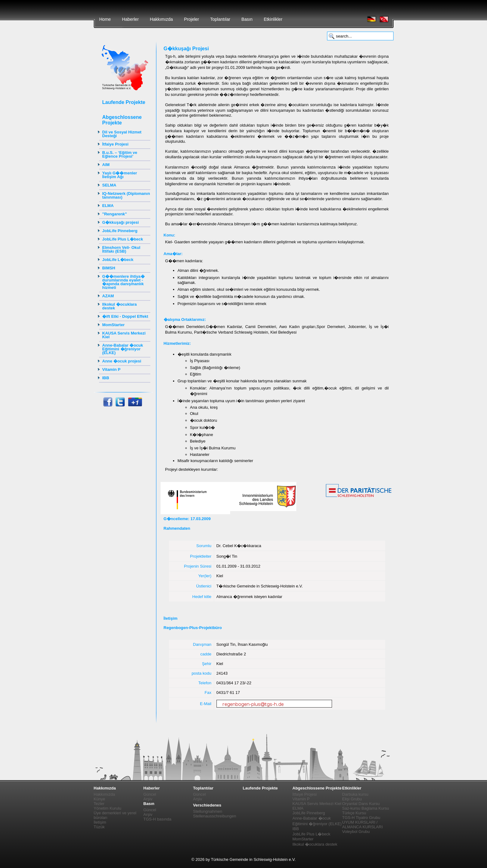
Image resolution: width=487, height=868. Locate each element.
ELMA (108, 206)
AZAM (108, 296)
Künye (100, 799)
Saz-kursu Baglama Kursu (366, 808)
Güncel (150, 794)
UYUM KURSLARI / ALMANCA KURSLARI (363, 825)
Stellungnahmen (208, 811)
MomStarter (113, 325)
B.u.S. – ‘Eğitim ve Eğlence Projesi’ (120, 154)
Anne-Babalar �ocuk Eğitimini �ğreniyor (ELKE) (123, 349)
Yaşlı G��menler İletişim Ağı (120, 175)
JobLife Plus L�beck (123, 239)
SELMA (109, 185)
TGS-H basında (157, 819)
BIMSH (109, 268)
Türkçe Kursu (354, 813)
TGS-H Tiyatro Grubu (361, 818)
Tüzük (99, 827)
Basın (247, 19)
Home (105, 19)
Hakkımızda (162, 19)
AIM (106, 165)
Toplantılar (220, 19)
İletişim (100, 822)
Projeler (191, 19)
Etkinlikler (273, 19)
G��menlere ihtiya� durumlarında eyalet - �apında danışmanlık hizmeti (123, 282)
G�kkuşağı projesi (121, 222)
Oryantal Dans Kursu (361, 804)
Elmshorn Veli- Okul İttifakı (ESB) (121, 249)
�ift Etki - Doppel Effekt (125, 316)
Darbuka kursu (355, 794)
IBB (106, 378)
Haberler (130, 19)
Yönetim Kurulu (108, 808)
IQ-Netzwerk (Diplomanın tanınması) (126, 195)
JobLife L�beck (118, 260)
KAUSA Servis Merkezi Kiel (124, 335)
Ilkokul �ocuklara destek (119, 306)
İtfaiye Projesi (115, 144)
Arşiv (148, 799)
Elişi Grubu (352, 799)
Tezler (99, 804)
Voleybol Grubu (356, 832)
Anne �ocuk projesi (122, 361)
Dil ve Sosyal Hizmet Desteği (122, 134)
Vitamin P (111, 369)
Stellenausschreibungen (215, 816)
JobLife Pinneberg (120, 231)
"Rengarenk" (115, 214)
